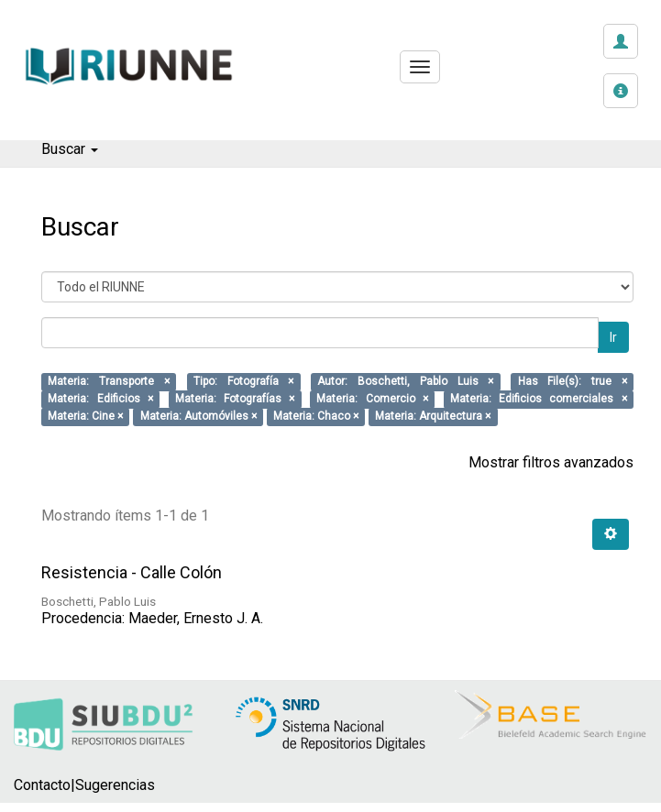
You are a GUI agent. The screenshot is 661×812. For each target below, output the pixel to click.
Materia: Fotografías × (235, 400)
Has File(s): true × (573, 382)
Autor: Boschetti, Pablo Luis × (405, 382)
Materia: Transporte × (109, 382)
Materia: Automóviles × (198, 417)
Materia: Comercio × (372, 400)
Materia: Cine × (85, 417)
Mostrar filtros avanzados (551, 462)
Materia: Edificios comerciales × (539, 400)
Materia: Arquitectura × (433, 417)
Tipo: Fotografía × (244, 382)
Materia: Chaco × (316, 417)
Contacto (42, 785)
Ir (613, 337)
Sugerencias (115, 785)
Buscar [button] (70, 149)
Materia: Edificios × (100, 400)
